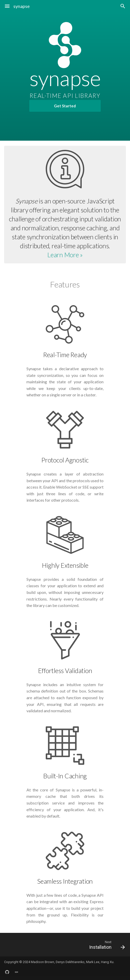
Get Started (65, 106)
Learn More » (65, 255)
